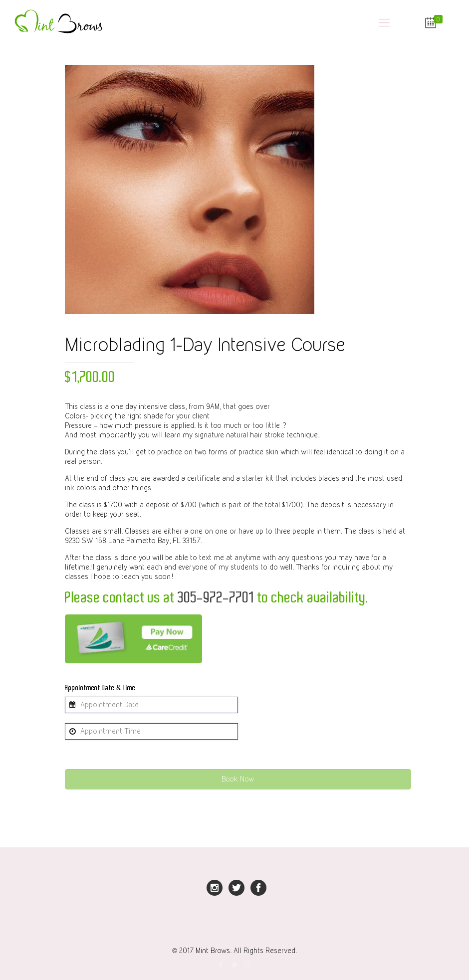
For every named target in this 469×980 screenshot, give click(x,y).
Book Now (238, 779)
